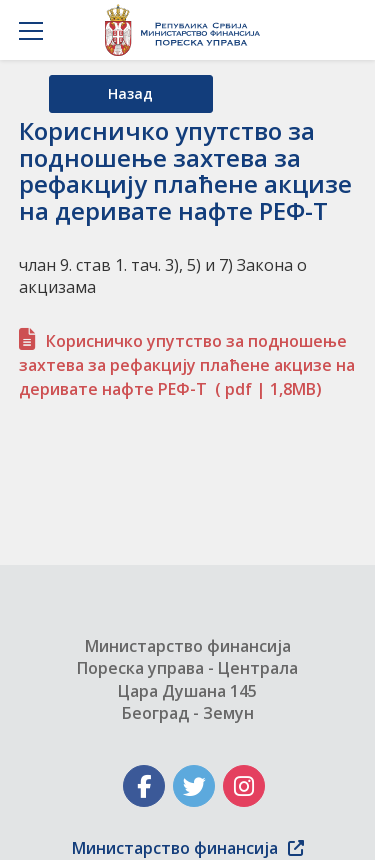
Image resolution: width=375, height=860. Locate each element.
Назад (130, 93)
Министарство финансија (188, 848)
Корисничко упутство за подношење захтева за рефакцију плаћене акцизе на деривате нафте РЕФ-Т (187, 365)
